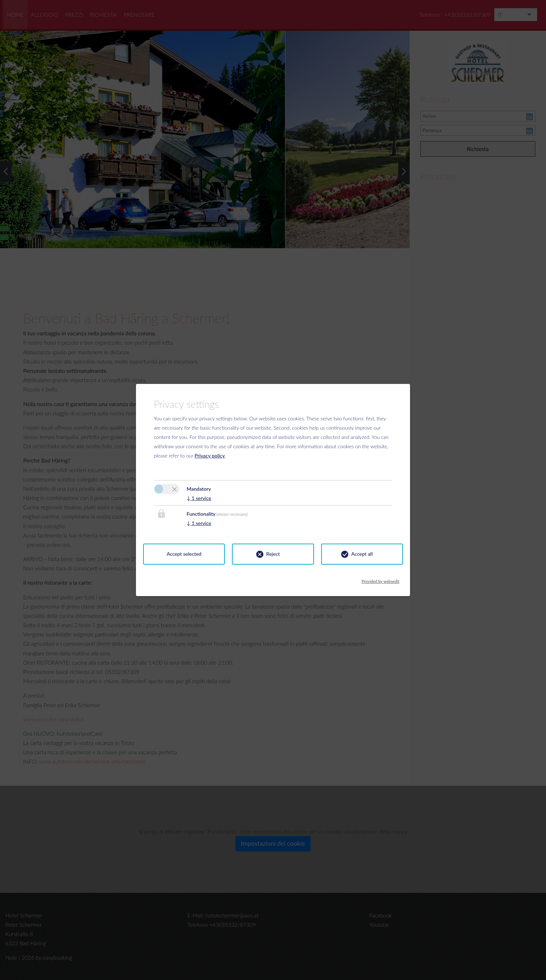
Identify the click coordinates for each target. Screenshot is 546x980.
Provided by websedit (380, 579)
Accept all (362, 554)
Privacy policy (210, 456)
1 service (199, 498)
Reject (273, 554)
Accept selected (184, 554)
